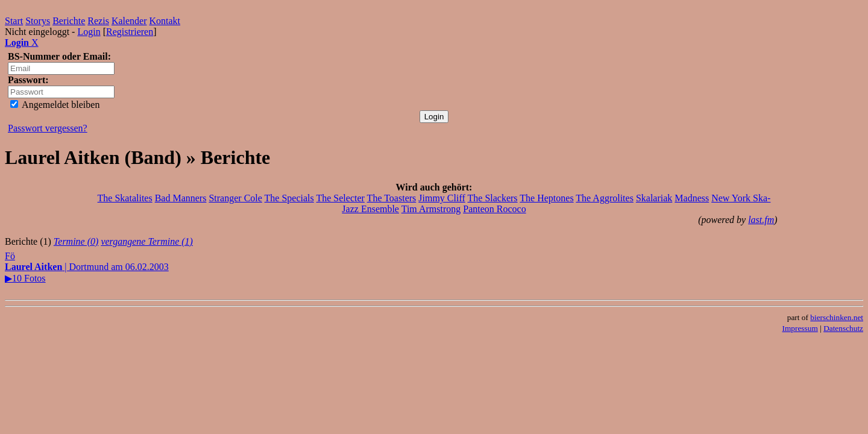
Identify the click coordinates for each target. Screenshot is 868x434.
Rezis (98, 21)
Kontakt (165, 21)
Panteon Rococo (494, 209)
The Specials (289, 198)
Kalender (129, 21)
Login (89, 32)
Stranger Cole (235, 198)
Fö (10, 256)
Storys (38, 21)
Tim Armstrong (431, 209)
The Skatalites (125, 198)
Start (14, 21)
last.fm (761, 220)
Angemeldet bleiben (55, 105)
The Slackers (493, 198)
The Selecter (340, 198)
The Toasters (392, 198)
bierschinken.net (837, 317)
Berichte (69, 21)
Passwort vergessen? (48, 128)
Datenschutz (843, 328)
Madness (692, 198)
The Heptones (546, 198)
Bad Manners (181, 198)
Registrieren (130, 32)
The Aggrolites (605, 198)
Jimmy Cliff (442, 198)
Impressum (800, 328)
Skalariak (654, 198)
